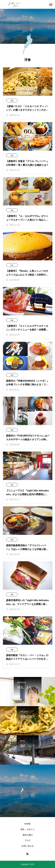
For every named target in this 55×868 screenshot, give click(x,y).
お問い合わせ (28, 846)
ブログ (28, 840)
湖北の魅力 (28, 835)
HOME (28, 824)
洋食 (12, 101)
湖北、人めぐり (28, 829)
